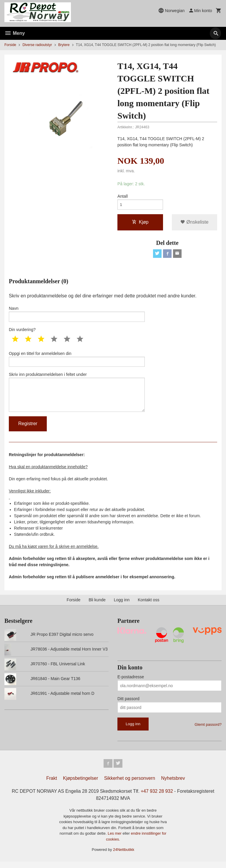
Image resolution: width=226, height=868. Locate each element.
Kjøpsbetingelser (80, 785)
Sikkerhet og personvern (130, 785)
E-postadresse (131, 682)
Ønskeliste (194, 223)
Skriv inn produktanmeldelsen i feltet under (77, 396)
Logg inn (122, 605)
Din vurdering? (22, 332)
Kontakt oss (148, 605)
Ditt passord (128, 704)
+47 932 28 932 (158, 798)
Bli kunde (97, 605)
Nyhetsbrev (173, 785)
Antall (123, 196)
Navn (77, 316)
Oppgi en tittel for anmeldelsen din (77, 362)
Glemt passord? (208, 730)
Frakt (51, 785)
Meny (15, 33)
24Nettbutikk (124, 856)
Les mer (115, 840)
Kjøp (140, 223)
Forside (10, 45)
